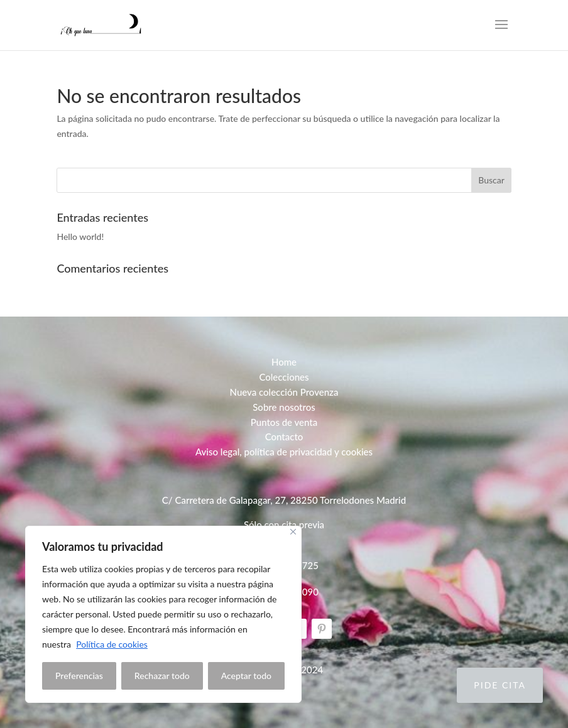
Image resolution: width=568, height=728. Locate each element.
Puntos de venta (284, 422)
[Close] (293, 532)
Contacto (284, 437)
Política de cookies (112, 644)
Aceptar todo (246, 676)
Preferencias (79, 676)
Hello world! (80, 236)
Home (284, 362)
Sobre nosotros (284, 407)
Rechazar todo (162, 676)
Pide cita (500, 685)
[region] (163, 614)
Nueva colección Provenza (284, 392)
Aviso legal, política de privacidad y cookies (284, 452)
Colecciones (284, 377)
